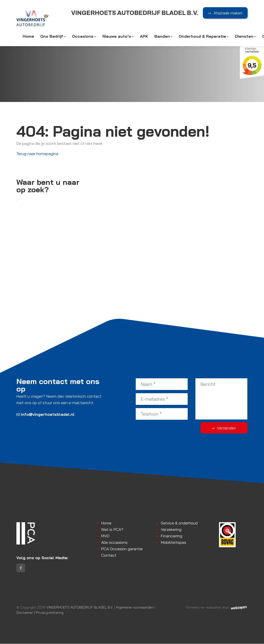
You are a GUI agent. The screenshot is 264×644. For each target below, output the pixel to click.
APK (144, 36)
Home (28, 36)
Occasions (83, 36)
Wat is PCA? (112, 529)
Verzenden (228, 428)
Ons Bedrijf (52, 36)
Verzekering (171, 529)
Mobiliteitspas (174, 542)
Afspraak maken (228, 13)
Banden (162, 36)
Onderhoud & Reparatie (202, 36)
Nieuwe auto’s (117, 36)
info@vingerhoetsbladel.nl (45, 414)
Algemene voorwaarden (135, 607)
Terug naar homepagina (37, 154)
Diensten (244, 36)
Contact (109, 555)
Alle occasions (114, 542)
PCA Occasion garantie (122, 549)
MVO (105, 536)
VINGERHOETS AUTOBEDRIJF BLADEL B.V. (80, 607)
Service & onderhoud (179, 523)
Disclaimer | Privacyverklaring (40, 613)
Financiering (172, 536)
